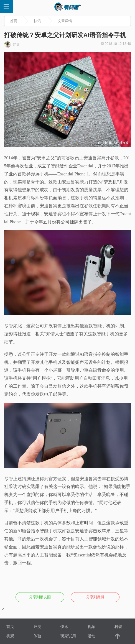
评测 (37, 627)
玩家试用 (68, 636)
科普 (118, 627)
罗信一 (13, 44)
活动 (91, 636)
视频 (91, 627)
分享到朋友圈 (40, 597)
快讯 (37, 21)
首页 (14, 21)
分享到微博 (95, 597)
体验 (37, 636)
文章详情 (65, 21)
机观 (10, 636)
